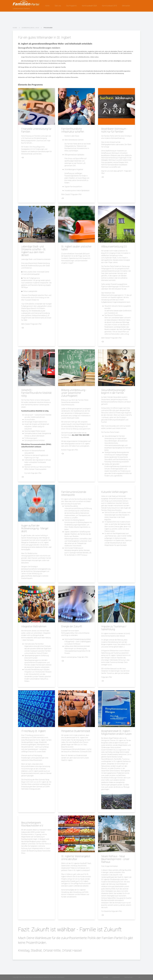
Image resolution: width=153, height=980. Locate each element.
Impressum (116, 977)
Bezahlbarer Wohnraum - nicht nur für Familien (114, 130)
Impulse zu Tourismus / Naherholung (114, 628)
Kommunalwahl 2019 (109, 6)
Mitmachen (126, 6)
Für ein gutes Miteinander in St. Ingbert (45, 37)
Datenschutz (128, 977)
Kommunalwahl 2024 (89, 6)
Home (47, 6)
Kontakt (106, 977)
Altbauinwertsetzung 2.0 (114, 247)
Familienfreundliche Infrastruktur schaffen (73, 130)
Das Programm (71, 6)
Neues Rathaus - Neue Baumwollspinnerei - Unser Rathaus (115, 859)
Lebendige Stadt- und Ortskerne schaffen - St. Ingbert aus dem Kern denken (34, 251)
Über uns (58, 6)
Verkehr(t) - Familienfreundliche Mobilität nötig (36, 393)
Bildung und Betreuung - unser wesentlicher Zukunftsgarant (74, 393)
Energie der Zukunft (72, 626)
